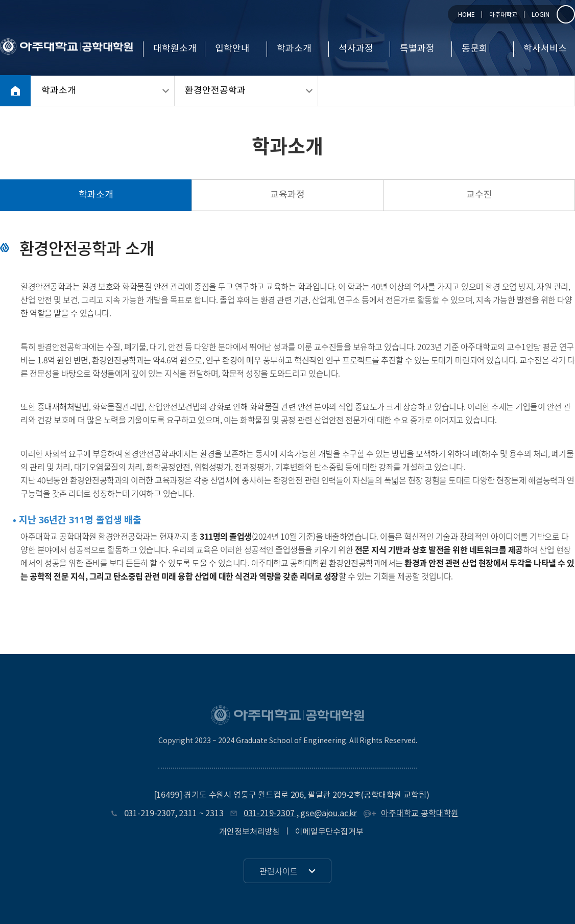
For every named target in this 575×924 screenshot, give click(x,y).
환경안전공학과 (215, 91)
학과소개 (294, 49)
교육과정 (287, 195)
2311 (188, 814)
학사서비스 (545, 49)
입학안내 (232, 49)
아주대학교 (503, 15)
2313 (214, 814)
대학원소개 (175, 49)
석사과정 (356, 49)
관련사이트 (279, 871)
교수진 (479, 195)
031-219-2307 (150, 814)
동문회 (475, 49)
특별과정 (417, 49)
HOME (466, 15)
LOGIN (541, 15)
